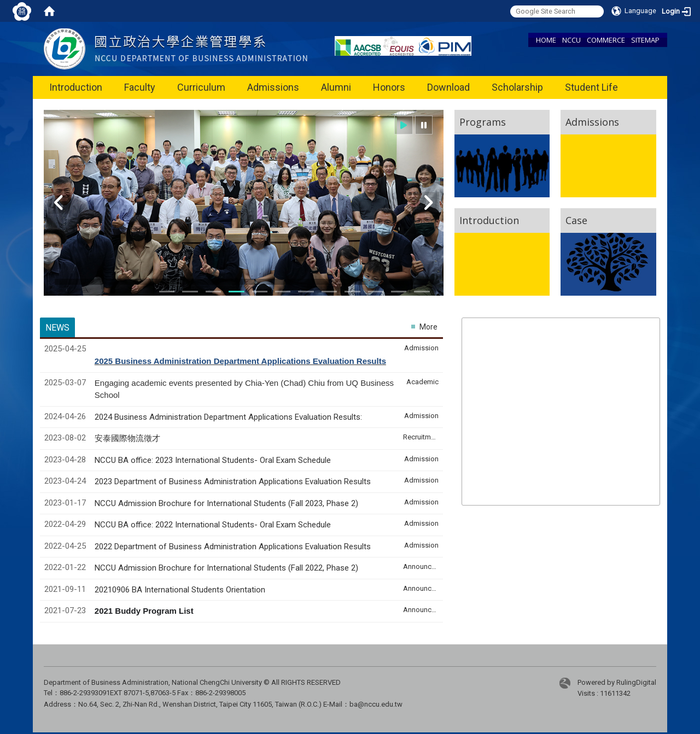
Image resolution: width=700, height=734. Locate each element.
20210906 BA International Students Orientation (180, 590)
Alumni (336, 87)
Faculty (140, 87)
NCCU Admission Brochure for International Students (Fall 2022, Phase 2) (226, 568)
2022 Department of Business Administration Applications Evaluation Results (233, 547)
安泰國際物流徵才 (129, 438)
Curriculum (201, 87)
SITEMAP (645, 40)
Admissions (273, 87)
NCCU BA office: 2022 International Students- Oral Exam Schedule (213, 525)
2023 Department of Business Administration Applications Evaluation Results (233, 481)
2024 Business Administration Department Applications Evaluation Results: (228, 417)
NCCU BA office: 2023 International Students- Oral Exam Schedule (213, 460)
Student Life (591, 87)
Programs (483, 122)
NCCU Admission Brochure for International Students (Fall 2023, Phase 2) (226, 503)
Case (576, 220)
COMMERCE (606, 40)
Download (448, 87)
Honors (389, 87)
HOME (546, 40)
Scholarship (517, 87)
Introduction (76, 87)
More (428, 327)
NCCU (571, 40)
